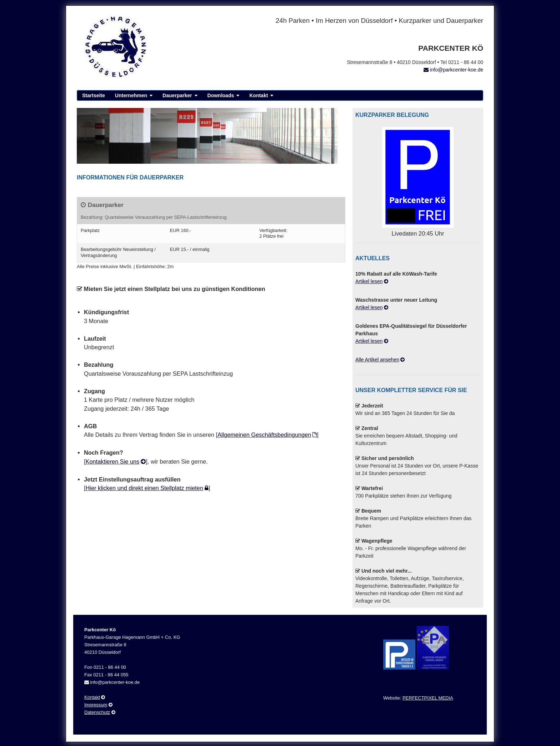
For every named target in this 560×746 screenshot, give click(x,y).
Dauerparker (177, 95)
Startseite (94, 95)
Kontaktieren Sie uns (113, 461)
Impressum (96, 708)
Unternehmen (131, 95)
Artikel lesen (369, 281)
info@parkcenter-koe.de (456, 70)
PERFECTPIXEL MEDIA (428, 701)
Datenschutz (97, 715)
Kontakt (259, 95)
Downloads (221, 95)
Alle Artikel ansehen (377, 360)
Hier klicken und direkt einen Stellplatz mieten (144, 488)
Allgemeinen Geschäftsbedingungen (264, 435)
